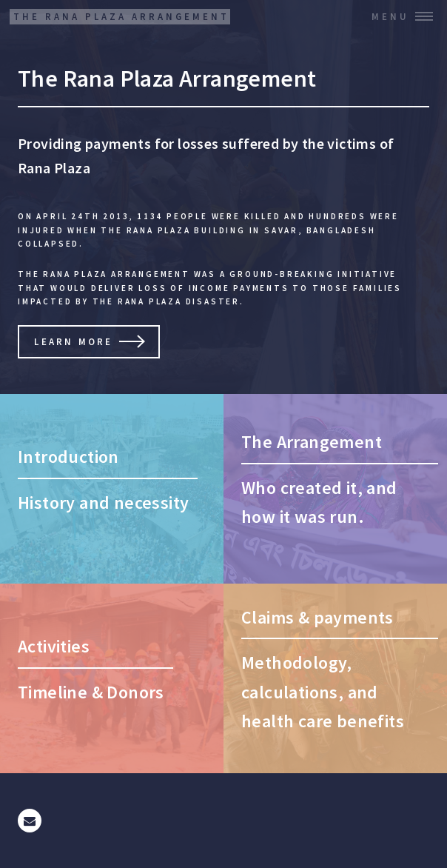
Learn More (73, 341)
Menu (390, 16)
